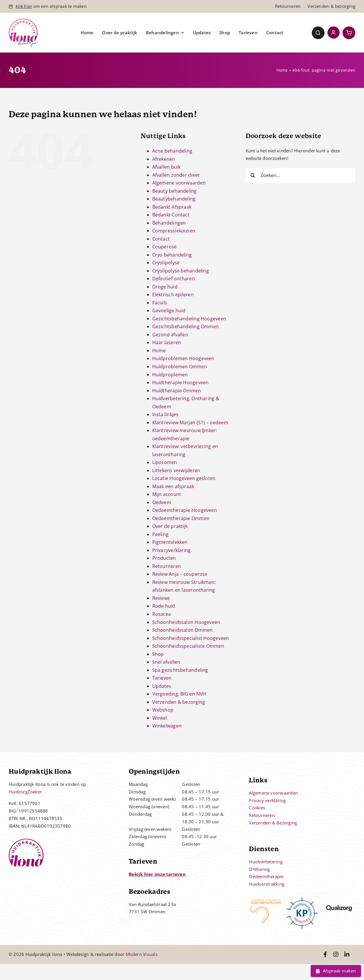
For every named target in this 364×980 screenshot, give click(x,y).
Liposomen (165, 462)
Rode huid (164, 606)
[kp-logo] (302, 899)
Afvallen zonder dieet (176, 175)
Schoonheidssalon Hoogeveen (186, 622)
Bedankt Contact (171, 215)
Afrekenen (164, 159)
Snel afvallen (166, 662)
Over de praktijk (170, 526)
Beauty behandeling (175, 191)
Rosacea (162, 614)
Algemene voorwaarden (179, 183)
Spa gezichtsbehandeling (180, 670)
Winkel (160, 718)
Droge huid (165, 287)
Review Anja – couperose (180, 574)
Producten (164, 558)
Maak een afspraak (173, 486)
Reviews (161, 598)
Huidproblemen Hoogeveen (183, 358)
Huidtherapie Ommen (177, 391)
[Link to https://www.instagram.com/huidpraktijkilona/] (336, 954)
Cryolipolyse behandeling (181, 271)
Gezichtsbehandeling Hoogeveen (189, 319)
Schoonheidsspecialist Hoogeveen (191, 638)
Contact (161, 239)
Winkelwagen (167, 726)
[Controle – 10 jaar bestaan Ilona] (23, 21)
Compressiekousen (174, 231)
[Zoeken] (253, 175)
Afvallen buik (166, 167)
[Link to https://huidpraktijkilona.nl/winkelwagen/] (349, 33)
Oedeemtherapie (266, 876)
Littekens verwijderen (176, 470)
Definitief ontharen (174, 279)
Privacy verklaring (267, 800)
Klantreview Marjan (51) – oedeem (190, 423)
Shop (158, 654)
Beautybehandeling (174, 199)
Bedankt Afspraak (172, 207)
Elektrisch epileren (173, 295)
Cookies (257, 808)
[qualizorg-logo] (339, 899)
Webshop (163, 710)
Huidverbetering (266, 862)
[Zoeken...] (300, 175)
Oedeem (162, 502)
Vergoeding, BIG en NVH (179, 694)
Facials (160, 303)
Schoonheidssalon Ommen (183, 630)
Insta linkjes (165, 414)
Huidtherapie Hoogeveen (181, 382)
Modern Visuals (142, 954)
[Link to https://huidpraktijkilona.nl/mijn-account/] (334, 33)
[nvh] (265, 899)
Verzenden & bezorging (179, 702)
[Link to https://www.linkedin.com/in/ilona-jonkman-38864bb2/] (347, 954)
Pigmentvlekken (170, 542)
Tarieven (162, 678)
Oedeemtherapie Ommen (181, 518)
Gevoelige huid (169, 311)
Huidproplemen (170, 375)
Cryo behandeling (172, 255)
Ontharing (259, 869)
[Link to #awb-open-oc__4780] (318, 33)
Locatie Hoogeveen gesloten (184, 478)
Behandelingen (169, 223)
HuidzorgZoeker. (26, 792)
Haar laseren (167, 342)
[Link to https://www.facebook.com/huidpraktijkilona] (325, 954)
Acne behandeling (172, 151)
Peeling (161, 534)
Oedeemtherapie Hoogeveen (185, 510)
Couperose (165, 247)
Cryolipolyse (166, 263)
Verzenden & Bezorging (273, 823)
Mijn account (167, 494)
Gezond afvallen (170, 335)
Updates (162, 686)
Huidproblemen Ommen (180, 367)
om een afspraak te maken (51, 6)
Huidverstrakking (267, 884)
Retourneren (167, 566)
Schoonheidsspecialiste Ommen (188, 646)
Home (282, 70)
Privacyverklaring (172, 550)
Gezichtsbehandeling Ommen (186, 326)
